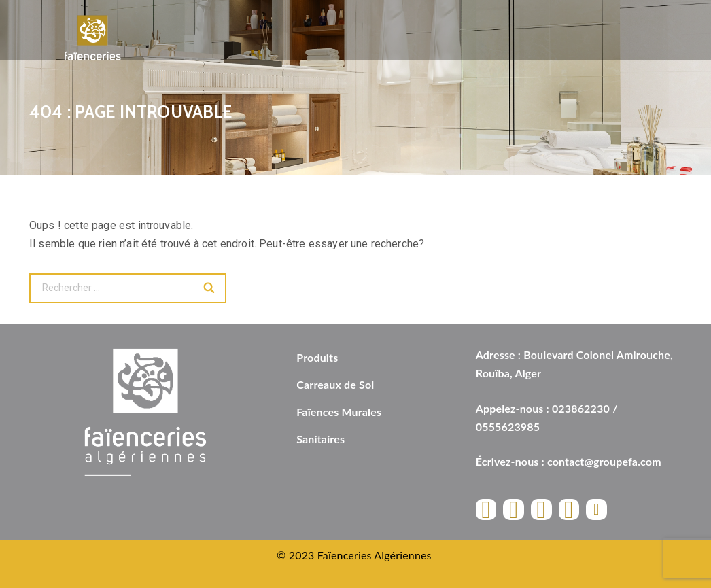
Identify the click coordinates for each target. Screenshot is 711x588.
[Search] (210, 288)
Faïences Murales (339, 412)
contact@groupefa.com (604, 461)
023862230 (581, 408)
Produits (317, 357)
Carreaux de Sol (335, 384)
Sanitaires (320, 439)
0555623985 (508, 427)
